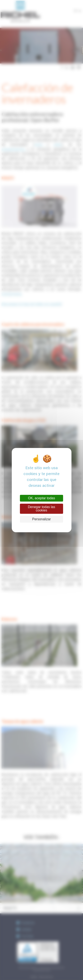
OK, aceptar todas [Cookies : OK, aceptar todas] (42, 498)
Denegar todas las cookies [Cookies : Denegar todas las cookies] (41, 509)
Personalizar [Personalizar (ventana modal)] (42, 519)
